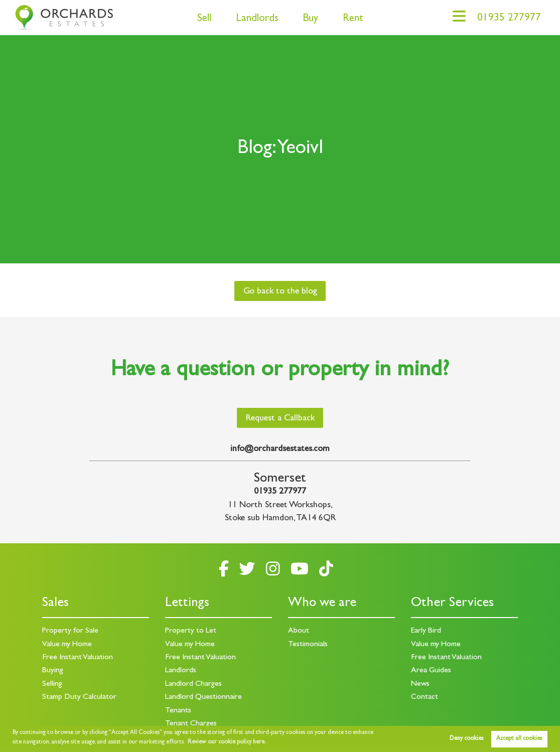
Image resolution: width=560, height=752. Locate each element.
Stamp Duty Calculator (79, 697)
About (299, 631)
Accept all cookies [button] (519, 739)
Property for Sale (70, 631)
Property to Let (191, 631)
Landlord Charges (193, 684)
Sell (204, 19)
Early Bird (426, 631)
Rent (353, 19)
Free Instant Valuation (78, 658)
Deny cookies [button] (466, 739)
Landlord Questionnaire (203, 697)
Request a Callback (280, 419)
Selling (52, 684)
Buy (310, 19)
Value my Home (67, 645)
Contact (425, 697)
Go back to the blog (280, 292)
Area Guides (431, 671)
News (420, 684)
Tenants (178, 711)
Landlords (257, 19)
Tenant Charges (191, 724)
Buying (53, 671)
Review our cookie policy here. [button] (227, 742)
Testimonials (308, 645)
